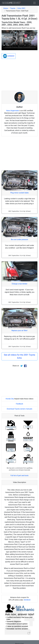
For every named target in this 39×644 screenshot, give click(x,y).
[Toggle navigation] (34, 3)
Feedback (19, 404)
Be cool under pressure (19, 239)
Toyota (13, 8)
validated (9, 56)
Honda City (10, 399)
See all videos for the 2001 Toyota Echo (20, 356)
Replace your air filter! (20, 331)
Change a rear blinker (19, 284)
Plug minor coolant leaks (20, 193)
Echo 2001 (21, 8)
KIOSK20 (27, 600)
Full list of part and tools (20, 476)
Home (6, 8)
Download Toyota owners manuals (19, 409)
